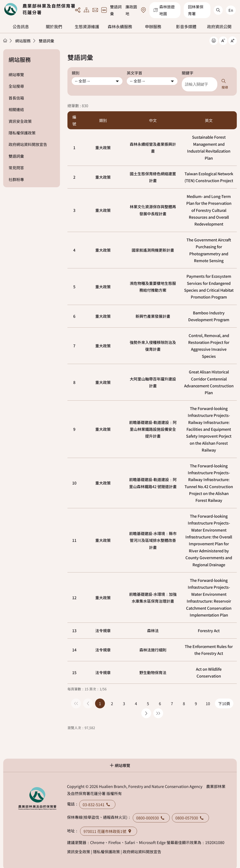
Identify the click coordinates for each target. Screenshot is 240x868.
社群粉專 (16, 179)
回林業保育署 (196, 10)
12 (74, 591)
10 (74, 477)
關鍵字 (188, 73)
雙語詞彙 (116, 10)
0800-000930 (151, 812)
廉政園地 (131, 10)
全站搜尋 (16, 86)
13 (74, 624)
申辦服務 (153, 27)
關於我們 (54, 27)
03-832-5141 (97, 798)
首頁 (5, 40)
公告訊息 (21, 27)
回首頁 (40, 9)
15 (74, 666)
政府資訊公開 (219, 27)
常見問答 (16, 168)
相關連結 (16, 109)
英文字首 (134, 73)
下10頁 (224, 697)
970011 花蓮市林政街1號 (109, 825)
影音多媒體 (186, 27)
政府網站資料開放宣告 (28, 144)
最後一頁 (158, 707)
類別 (76, 73)
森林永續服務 (120, 27)
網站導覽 (16, 74)
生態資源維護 (87, 27)
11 (74, 534)
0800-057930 (190, 812)
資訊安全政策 (20, 121)
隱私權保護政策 (22, 133)
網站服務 (23, 41)
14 (74, 644)
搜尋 (229, 81)
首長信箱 (16, 98)
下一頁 (146, 707)
